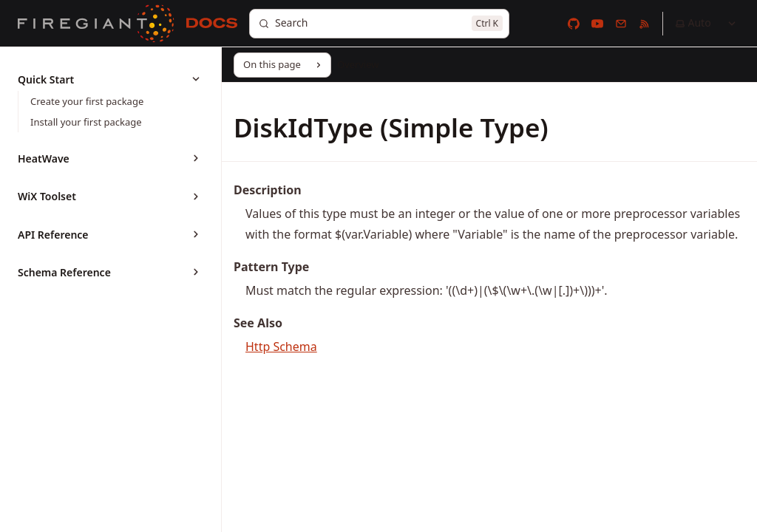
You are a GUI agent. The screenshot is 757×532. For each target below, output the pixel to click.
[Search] (379, 24)
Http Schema (281, 347)
